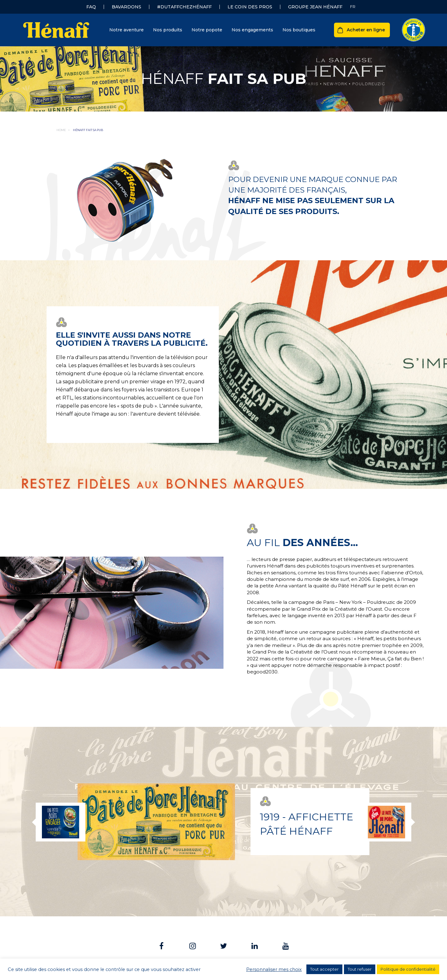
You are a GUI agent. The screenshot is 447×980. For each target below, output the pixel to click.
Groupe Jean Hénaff (315, 7)
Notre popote (207, 30)
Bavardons (126, 7)
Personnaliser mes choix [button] (274, 969)
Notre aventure (126, 30)
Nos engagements (252, 30)
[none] (353, 7)
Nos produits (168, 30)
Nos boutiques (299, 30)
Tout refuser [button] (360, 969)
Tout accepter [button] (324, 969)
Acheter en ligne (366, 30)
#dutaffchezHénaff (184, 7)
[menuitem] (353, 7)
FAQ (91, 7)
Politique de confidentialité (408, 969)
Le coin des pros (250, 7)
